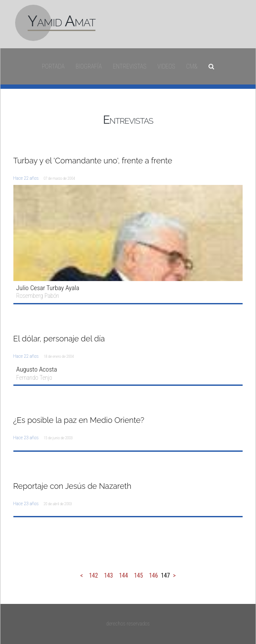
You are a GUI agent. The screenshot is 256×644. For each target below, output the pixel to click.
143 (109, 575)
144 (124, 575)
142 (93, 575)
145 (138, 575)
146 (153, 575)
